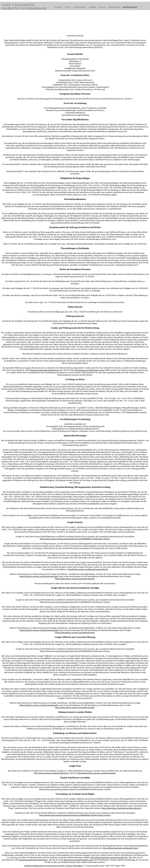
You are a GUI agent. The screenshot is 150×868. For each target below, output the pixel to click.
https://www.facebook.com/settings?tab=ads (109, 857)
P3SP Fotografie (19, 5)
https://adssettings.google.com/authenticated (96, 773)
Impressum (115, 7)
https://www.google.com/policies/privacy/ (51, 773)
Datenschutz (130, 7)
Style (68, 7)
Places (103, 7)
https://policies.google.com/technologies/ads (39, 576)
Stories (92, 7)
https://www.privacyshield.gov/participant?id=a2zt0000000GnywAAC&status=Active (75, 815)
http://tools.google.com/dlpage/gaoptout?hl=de (88, 569)
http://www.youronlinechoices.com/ (89, 370)
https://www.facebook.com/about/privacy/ (121, 848)
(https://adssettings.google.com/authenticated (74, 579)
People (58, 7)
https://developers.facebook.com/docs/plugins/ (121, 808)
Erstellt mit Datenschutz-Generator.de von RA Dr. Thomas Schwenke (52, 866)
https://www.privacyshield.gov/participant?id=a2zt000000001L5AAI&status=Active (75, 539)
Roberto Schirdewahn (24, 8)
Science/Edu (79, 7)
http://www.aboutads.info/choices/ (44, 370)
